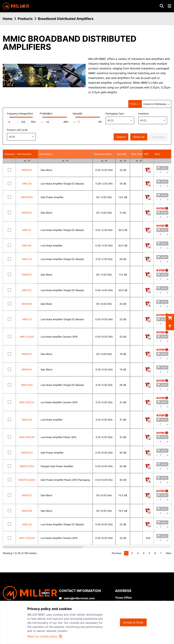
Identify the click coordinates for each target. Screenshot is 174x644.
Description (46, 154)
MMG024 (27, 369)
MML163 (27, 290)
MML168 (27, 245)
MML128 (27, 184)
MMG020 (27, 170)
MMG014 (27, 275)
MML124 (27, 524)
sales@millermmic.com (77, 598)
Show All (139, 137)
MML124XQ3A (27, 538)
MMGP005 (27, 197)
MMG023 (27, 354)
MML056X (27, 385)
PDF (146, 154)
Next (169, 553)
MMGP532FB (27, 466)
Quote (162, 168)
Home (8, 19)
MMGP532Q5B (27, 480)
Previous (117, 553)
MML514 (27, 259)
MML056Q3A (27, 402)
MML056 (27, 420)
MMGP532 (27, 453)
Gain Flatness (139, 154)
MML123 (27, 319)
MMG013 (27, 495)
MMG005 (27, 304)
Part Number (24, 154)
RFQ (157, 154)
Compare (158, 137)
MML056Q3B (27, 437)
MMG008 (27, 511)
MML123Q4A (27, 337)
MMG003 (27, 213)
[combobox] (120, 120)
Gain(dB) (122, 154)
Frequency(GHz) (103, 154)
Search (121, 137)
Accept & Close (133, 622)
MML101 (27, 230)
